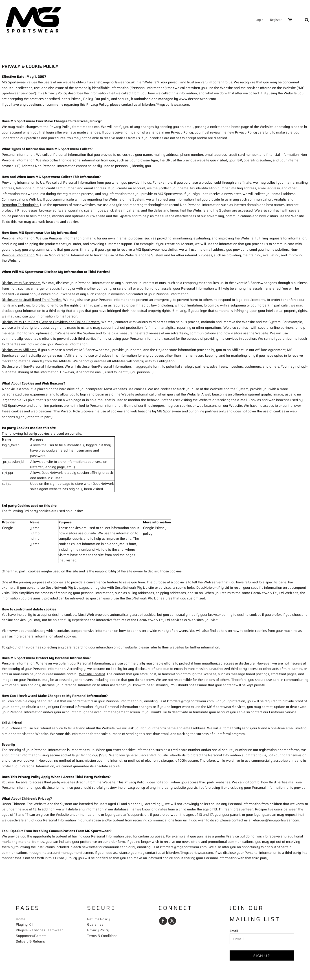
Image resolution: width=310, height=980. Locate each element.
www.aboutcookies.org (27, 631)
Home (21, 919)
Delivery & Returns (30, 941)
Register (276, 20)
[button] (290, 20)
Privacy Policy (98, 930)
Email (234, 931)
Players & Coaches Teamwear (39, 930)
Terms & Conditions (102, 936)
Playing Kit (24, 924)
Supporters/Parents (31, 936)
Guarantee (95, 924)
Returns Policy (98, 919)
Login (260, 20)
